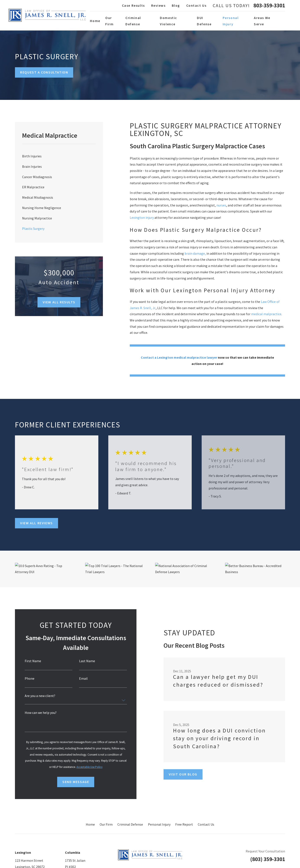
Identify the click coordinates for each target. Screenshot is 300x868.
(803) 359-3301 (268, 859)
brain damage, (195, 253)
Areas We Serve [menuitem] (262, 21)
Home (90, 824)
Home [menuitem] (95, 21)
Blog (176, 5)
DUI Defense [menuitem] (204, 21)
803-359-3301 (269, 6)
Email (81, 679)
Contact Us (196, 5)
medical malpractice (266, 314)
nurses (221, 205)
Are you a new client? (37, 696)
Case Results (133, 5)
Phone (27, 679)
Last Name (84, 661)
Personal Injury (159, 824)
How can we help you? (38, 713)
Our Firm (106, 824)
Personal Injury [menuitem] (231, 21)
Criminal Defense (130, 824)
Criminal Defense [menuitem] (133, 21)
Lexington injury (142, 217)
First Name (30, 661)
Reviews (158, 5)
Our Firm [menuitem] (109, 21)
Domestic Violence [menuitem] (169, 21)
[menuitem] (59, 156)
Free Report (184, 824)
